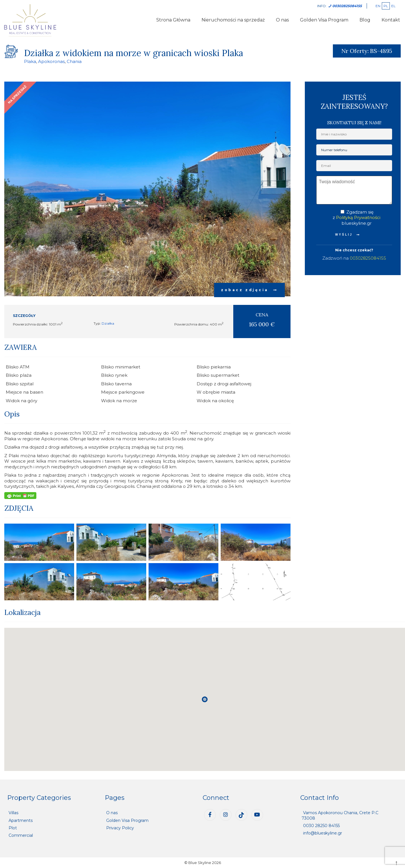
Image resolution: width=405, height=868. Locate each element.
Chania (74, 61)
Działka (108, 323)
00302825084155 (368, 258)
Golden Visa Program (324, 20)
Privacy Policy (120, 828)
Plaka (30, 61)
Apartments (21, 820)
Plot (13, 828)
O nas (282, 20)
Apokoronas (51, 61)
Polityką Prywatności (358, 217)
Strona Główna (173, 20)
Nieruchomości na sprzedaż (233, 20)
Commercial (21, 835)
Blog (365, 20)
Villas (13, 813)
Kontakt (391, 20)
